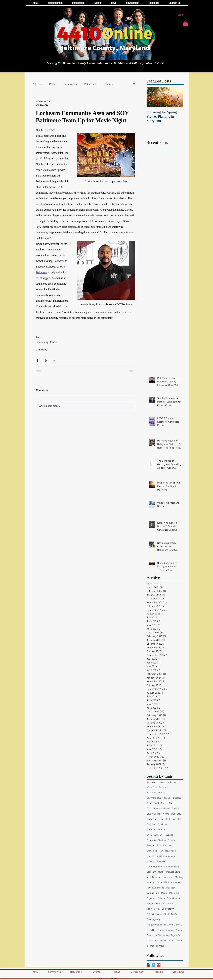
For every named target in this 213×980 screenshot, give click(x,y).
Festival (151, 846)
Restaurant (167, 904)
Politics (53, 84)
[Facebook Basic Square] (148, 965)
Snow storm (168, 909)
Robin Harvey (153, 909)
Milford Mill (163, 883)
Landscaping (173, 867)
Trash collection (166, 930)
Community (42, 350)
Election (162, 840)
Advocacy (173, 782)
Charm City (167, 803)
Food (159, 846)
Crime (166, 814)
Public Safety (92, 84)
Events (109, 84)
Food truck (169, 846)
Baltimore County (155, 793)
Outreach (171, 888)
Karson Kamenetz (155, 867)
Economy (151, 840)
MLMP (161, 872)
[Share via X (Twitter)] (46, 360)
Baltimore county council (159, 798)
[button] (185, 23)
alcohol (150, 946)
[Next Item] (178, 97)
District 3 (176, 819)
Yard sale (151, 941)
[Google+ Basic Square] (159, 965)
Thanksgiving (153, 920)
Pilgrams (151, 898)
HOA (161, 851)
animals (160, 946)
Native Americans (155, 888)
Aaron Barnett (159, 782)
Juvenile (161, 861)
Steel (166, 914)
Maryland (168, 877)
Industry (151, 861)
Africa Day (152, 788)
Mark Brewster (154, 877)
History (150, 856)
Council (175, 809)
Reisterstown (153, 904)
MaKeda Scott (173, 872)
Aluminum (164, 788)
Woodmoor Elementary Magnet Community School (165, 935)
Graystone (152, 851)
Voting (179, 930)
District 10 (165, 819)
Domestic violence (156, 830)
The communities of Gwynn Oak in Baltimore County (165, 925)
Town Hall (151, 930)
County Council (154, 814)
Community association (158, 809)
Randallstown (174, 898)
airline (180, 941)
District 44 (162, 825)
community (42, 342)
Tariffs (174, 914)
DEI (173, 814)
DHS (179, 814)
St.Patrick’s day (154, 914)
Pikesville (174, 893)
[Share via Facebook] (38, 360)
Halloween (171, 851)
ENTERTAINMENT (155, 835)
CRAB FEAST (153, 803)
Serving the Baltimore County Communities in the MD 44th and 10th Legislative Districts (106, 63)
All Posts (38, 84)
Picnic (164, 893)
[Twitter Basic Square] (154, 965)
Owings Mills (153, 893)
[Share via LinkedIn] (54, 360)
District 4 (151, 825)
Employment (71, 84)
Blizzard (177, 798)
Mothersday (177, 883)
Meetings (151, 883)
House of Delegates (165, 856)
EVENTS (169, 835)
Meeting (179, 877)
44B (148, 782)
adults (172, 941)
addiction (162, 941)
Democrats (152, 819)
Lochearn (151, 872)
